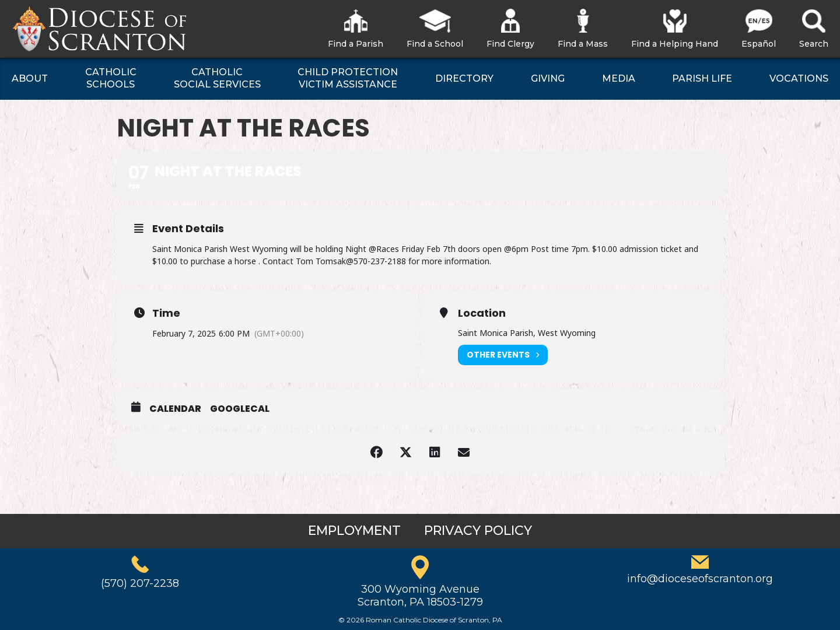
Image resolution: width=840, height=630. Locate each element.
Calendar (175, 409)
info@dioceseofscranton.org (700, 579)
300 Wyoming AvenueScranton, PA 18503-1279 (420, 596)
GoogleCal (240, 409)
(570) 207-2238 (140, 583)
